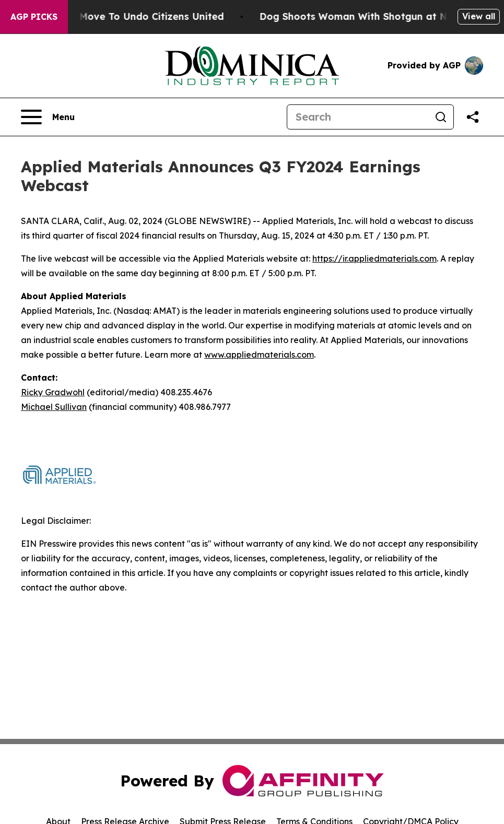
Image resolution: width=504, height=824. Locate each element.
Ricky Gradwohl (53, 392)
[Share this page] (473, 117)
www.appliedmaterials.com (259, 355)
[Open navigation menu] (48, 117)
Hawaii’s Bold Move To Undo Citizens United (126, 16)
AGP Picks (34, 17)
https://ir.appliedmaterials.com (374, 258)
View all (479, 16)
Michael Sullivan (54, 407)
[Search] (358, 117)
